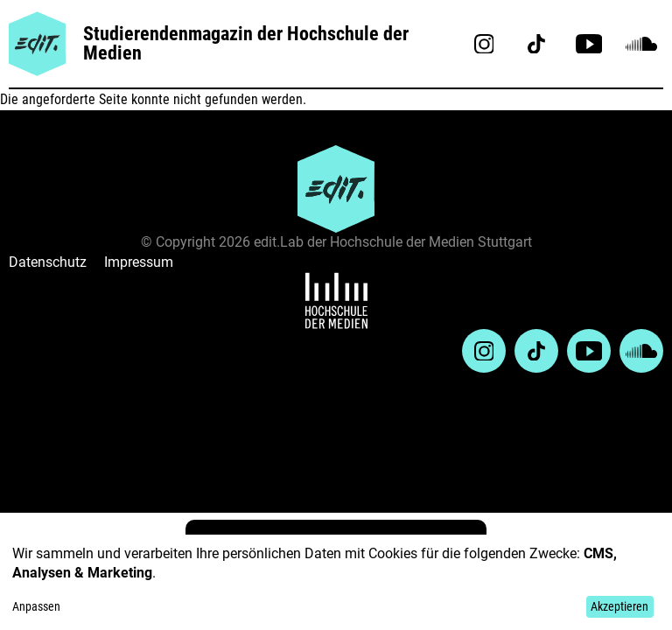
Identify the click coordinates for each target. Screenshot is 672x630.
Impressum (139, 262)
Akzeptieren (619, 606)
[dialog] (336, 582)
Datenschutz (48, 262)
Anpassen (36, 606)
